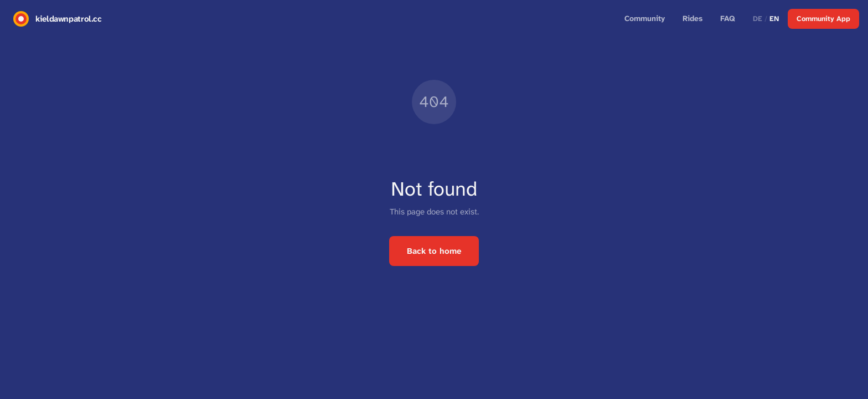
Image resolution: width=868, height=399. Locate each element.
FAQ (728, 18)
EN (774, 19)
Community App (823, 19)
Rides (693, 18)
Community (645, 18)
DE (758, 19)
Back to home (434, 251)
